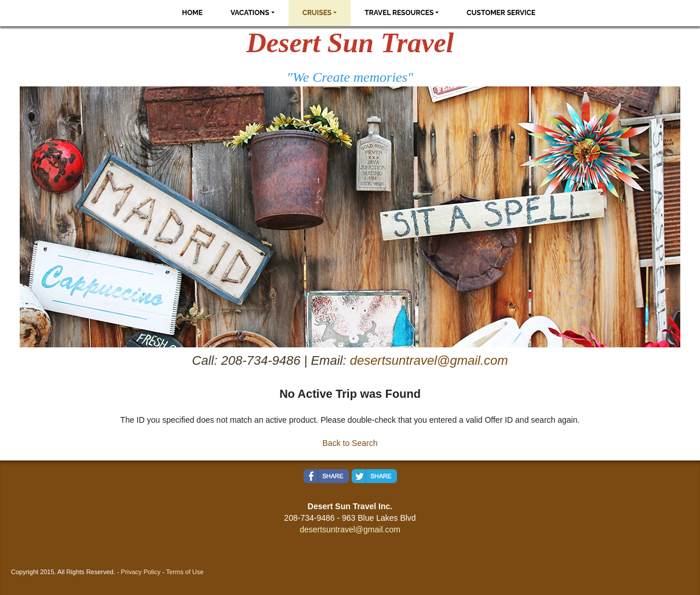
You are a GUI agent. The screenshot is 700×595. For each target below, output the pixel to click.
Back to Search (350, 443)
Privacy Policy (141, 572)
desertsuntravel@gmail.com (429, 360)
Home (192, 13)
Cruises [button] (317, 13)
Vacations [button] (250, 13)
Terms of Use (185, 572)
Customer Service (501, 13)
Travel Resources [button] (399, 13)
